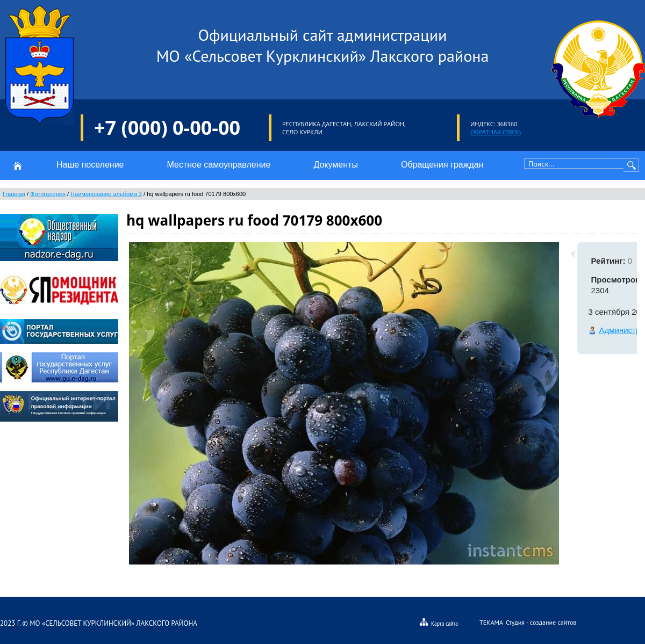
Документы (335, 165)
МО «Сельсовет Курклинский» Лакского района (113, 623)
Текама (491, 622)
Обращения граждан (442, 165)
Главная (14, 194)
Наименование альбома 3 (106, 194)
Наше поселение (90, 165)
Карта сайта (439, 623)
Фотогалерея (48, 194)
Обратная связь (496, 132)
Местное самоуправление (218, 165)
